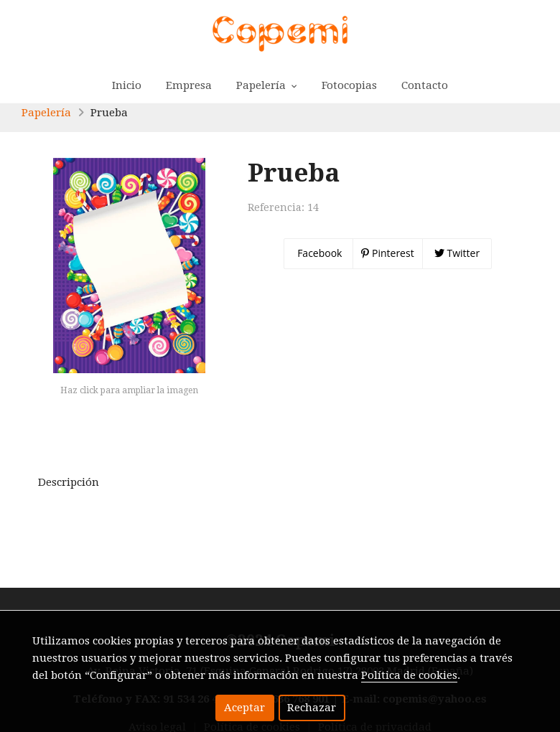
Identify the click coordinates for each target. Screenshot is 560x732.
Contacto (425, 85)
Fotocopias (349, 85)
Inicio (127, 85)
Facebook (319, 253)
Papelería (46, 113)
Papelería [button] (267, 85)
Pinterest (387, 253)
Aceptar (244, 708)
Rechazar (312, 708)
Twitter (457, 253)
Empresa (189, 85)
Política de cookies (409, 675)
